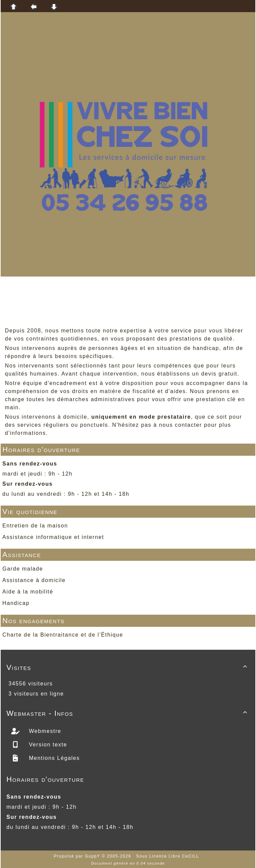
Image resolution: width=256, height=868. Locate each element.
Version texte (47, 745)
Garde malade (23, 569)
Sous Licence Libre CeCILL (168, 856)
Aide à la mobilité (28, 592)
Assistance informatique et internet (53, 537)
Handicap (16, 603)
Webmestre (44, 731)
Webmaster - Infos (128, 713)
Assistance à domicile (34, 580)
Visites (128, 667)
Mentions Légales (53, 758)
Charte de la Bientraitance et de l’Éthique (63, 635)
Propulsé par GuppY (78, 856)
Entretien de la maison (35, 526)
